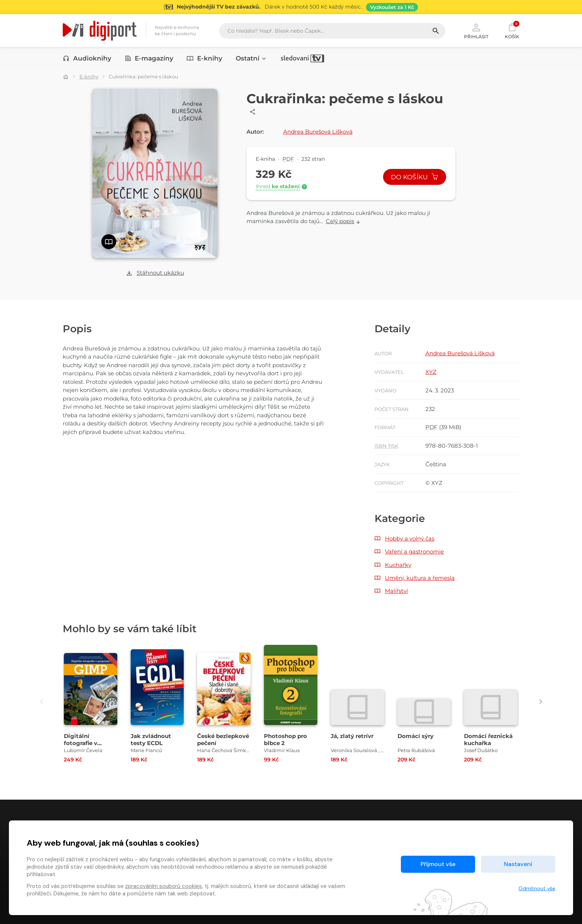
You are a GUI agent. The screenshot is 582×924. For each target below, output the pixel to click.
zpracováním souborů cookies (164, 886)
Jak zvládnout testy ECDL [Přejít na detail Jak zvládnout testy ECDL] (151, 739)
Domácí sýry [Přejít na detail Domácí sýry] (416, 736)
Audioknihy (87, 58)
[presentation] (41, 701)
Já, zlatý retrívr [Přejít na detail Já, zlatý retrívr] (352, 736)
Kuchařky (398, 565)
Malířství (396, 591)
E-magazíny (149, 58)
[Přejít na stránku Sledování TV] (291, 7)
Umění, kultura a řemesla (420, 578)
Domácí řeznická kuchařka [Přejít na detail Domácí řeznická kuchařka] (488, 739)
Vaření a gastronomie (414, 551)
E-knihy (205, 58)
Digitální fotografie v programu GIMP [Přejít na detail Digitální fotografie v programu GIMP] (87, 743)
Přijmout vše (438, 864)
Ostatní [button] (251, 58)
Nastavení (518, 864)
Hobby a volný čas (410, 538)
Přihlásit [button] (476, 30)
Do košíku (415, 177)
